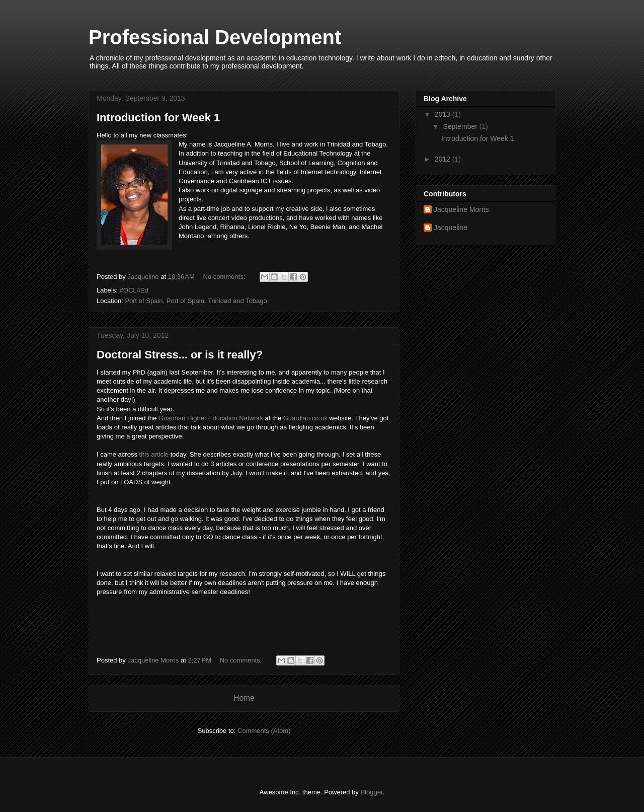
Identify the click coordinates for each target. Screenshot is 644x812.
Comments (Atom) (264, 731)
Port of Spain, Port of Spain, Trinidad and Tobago (196, 301)
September (461, 126)
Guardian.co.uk (305, 418)
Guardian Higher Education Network (211, 418)
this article (154, 454)
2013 (444, 114)
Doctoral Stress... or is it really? (180, 355)
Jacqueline (451, 228)
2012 (444, 159)
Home (244, 698)
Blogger (371, 792)
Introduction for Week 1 (158, 118)
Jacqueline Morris (461, 209)
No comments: (225, 277)
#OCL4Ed (134, 290)
